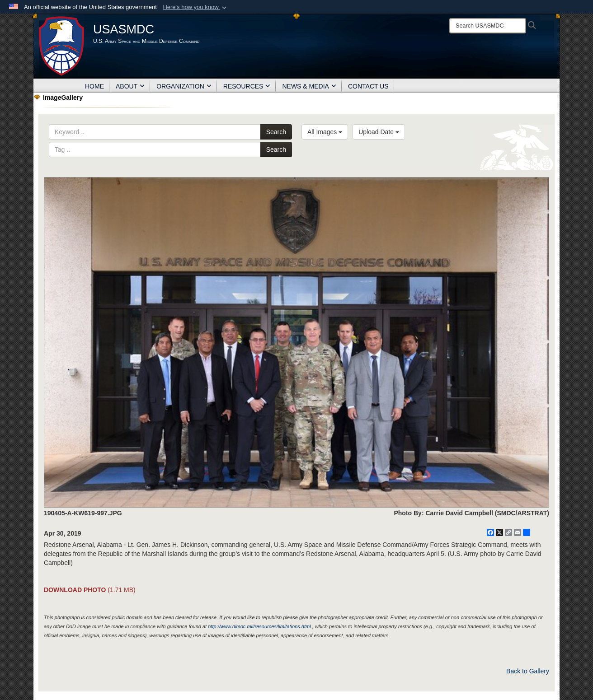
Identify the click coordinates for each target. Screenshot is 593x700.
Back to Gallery (528, 671)
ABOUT (130, 86)
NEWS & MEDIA (309, 86)
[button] (195, 7)
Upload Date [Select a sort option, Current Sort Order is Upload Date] (379, 132)
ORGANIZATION (184, 86)
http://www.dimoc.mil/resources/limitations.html (259, 626)
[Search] (488, 26)
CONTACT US (368, 86)
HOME (94, 86)
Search (276, 132)
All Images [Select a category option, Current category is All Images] (325, 132)
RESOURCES (247, 86)
